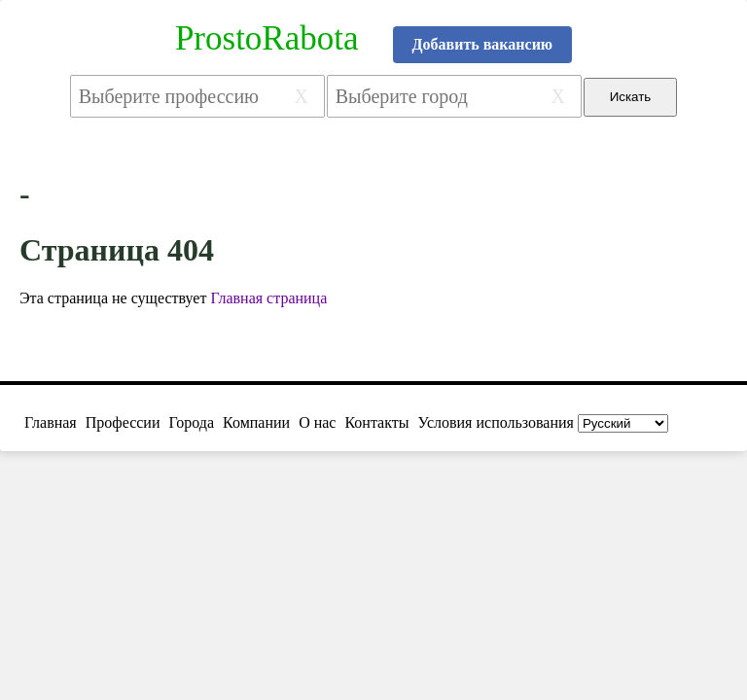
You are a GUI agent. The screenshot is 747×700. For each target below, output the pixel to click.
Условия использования (496, 422)
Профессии (123, 422)
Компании (256, 422)
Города (191, 422)
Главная (51, 422)
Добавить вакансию (483, 44)
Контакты (376, 422)
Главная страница (268, 298)
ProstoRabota (267, 38)
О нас (317, 422)
